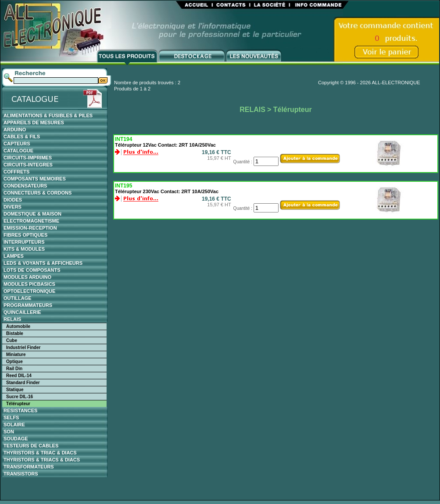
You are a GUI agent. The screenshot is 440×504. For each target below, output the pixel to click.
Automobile (18, 326)
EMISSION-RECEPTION (30, 228)
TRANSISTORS (21, 474)
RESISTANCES (20, 410)
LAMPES (14, 256)
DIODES (13, 200)
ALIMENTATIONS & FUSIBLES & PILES (48, 115)
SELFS (11, 418)
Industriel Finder (23, 347)
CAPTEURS (17, 144)
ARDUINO (15, 130)
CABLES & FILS (22, 137)
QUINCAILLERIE (22, 312)
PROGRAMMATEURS (28, 305)
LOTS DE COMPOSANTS (32, 270)
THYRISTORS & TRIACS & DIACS (42, 460)
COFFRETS (16, 172)
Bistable (15, 333)
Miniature (16, 355)
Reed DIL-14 (19, 376)
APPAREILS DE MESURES (34, 122)
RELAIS (12, 319)
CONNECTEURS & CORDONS (38, 193)
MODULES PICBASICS (29, 284)
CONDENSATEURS (25, 186)
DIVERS (13, 207)
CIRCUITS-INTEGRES (28, 165)
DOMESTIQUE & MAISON (32, 214)
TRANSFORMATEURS (29, 467)
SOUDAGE (16, 439)
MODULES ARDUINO (27, 277)
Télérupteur (18, 404)
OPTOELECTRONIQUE (29, 291)
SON (9, 432)
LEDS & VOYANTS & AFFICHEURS (43, 263)
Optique (14, 362)
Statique (15, 390)
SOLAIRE (14, 425)
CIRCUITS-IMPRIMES (28, 158)
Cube (12, 340)
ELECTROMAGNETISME (31, 221)
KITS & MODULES (24, 249)
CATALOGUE (18, 151)
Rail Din (14, 369)
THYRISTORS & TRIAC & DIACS (40, 453)
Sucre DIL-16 (20, 397)
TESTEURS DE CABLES (31, 446)
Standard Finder (23, 383)
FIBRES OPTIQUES (25, 235)
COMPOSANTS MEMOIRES (35, 179)
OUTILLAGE (18, 298)
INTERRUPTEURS (24, 242)
